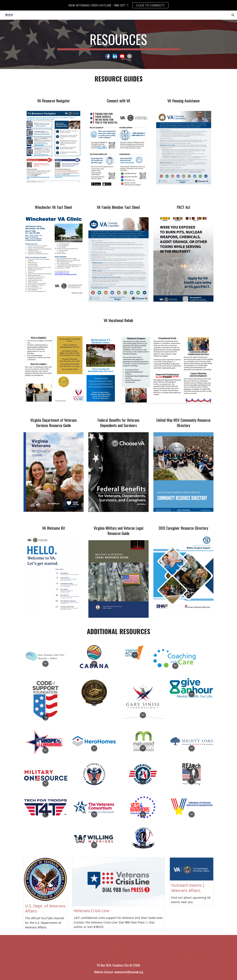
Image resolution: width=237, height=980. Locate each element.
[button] (233, 15)
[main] (118, 41)
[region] (118, 5)
